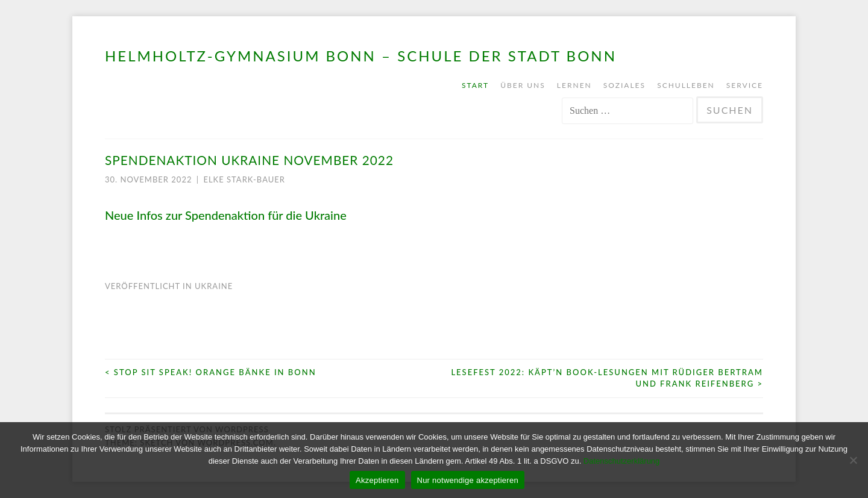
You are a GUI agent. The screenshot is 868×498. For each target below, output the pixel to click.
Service (745, 85)
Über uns (523, 85)
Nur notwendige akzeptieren (468, 480)
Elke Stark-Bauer (244, 179)
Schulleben (686, 85)
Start (475, 85)
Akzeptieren (377, 480)
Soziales (624, 85)
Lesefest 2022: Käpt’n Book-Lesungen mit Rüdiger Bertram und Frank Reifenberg (607, 378)
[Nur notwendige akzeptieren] (853, 460)
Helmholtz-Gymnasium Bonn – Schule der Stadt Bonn (361, 56)
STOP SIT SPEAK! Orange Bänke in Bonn (211, 372)
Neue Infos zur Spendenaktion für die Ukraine (226, 215)
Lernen (574, 85)
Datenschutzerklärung (621, 461)
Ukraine (214, 286)
